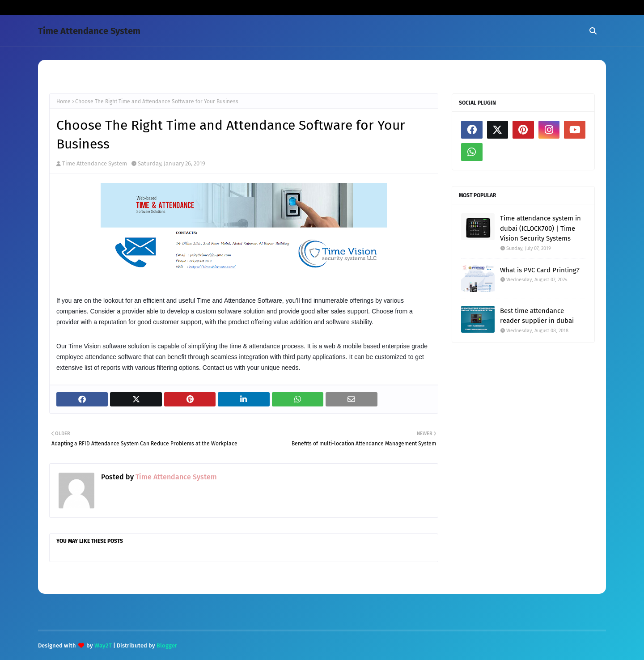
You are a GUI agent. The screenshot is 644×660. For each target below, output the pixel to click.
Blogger (167, 645)
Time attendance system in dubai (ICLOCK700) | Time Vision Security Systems (540, 228)
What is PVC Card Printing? (540, 270)
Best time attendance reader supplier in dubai (537, 316)
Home (64, 102)
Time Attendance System (89, 31)
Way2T (103, 645)
